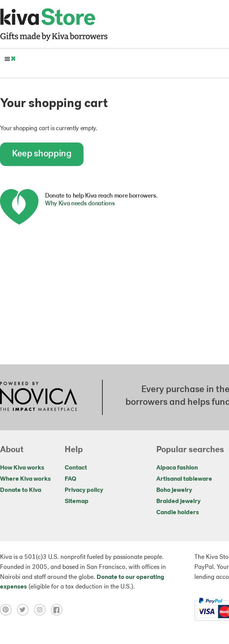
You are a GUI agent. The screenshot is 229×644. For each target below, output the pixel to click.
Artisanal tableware (184, 479)
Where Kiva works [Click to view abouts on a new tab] (25, 479)
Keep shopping (42, 154)
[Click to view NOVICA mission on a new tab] (38, 397)
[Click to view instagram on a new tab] (42, 610)
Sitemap (77, 501)
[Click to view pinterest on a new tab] (8, 610)
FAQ (70, 479)
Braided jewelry (178, 501)
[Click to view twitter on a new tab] (25, 610)
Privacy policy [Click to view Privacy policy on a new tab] (84, 490)
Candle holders (178, 513)
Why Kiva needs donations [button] (80, 204)
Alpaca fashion (177, 468)
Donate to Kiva (21, 490)
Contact (76, 468)
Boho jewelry (174, 490)
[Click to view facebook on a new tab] (59, 610)
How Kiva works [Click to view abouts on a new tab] (22, 468)
